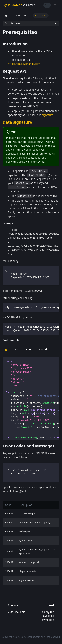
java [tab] (16, 349)
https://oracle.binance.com (24, 64)
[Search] (47, 5)
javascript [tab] (43, 349)
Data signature (17, 122)
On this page (12, 23)
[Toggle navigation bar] (55, 5)
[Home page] (6, 16)
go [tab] (7, 349)
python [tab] (28, 349)
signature (48, 115)
